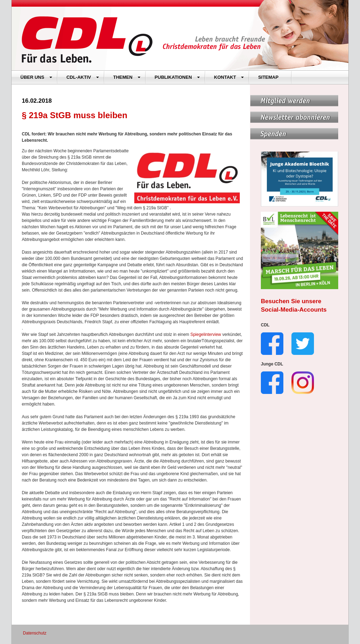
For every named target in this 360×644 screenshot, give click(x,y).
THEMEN (127, 77)
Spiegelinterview (206, 334)
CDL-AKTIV (83, 77)
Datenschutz (35, 633)
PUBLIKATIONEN (177, 77)
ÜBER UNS (36, 77)
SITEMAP (268, 77)
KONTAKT (229, 77)
